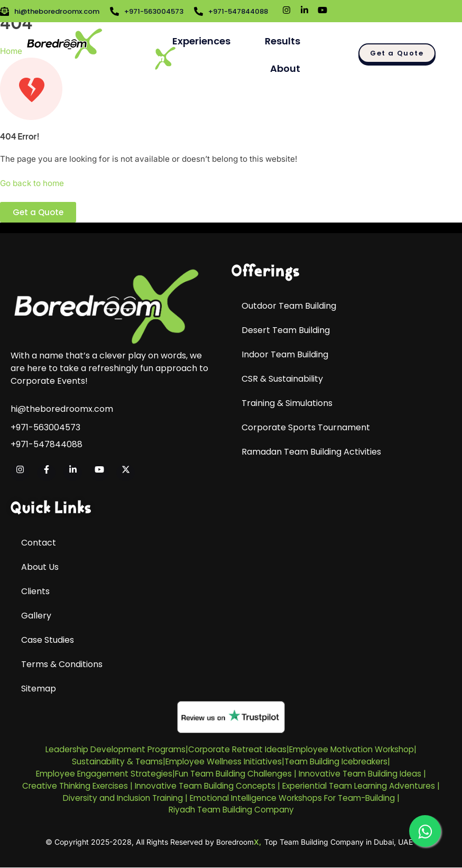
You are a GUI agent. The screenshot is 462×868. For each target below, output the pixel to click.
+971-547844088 (47, 445)
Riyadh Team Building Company (231, 810)
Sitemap (39, 689)
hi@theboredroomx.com (62, 409)
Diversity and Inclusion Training (123, 798)
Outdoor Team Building (289, 306)
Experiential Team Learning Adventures (359, 786)
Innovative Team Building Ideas (360, 774)
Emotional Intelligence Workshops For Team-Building (292, 798)
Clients (35, 591)
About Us (40, 567)
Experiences (201, 41)
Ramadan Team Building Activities (311, 452)
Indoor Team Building (285, 354)
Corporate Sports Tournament (306, 427)
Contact (39, 543)
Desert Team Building (286, 330)
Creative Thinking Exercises (75, 786)
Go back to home (32, 183)
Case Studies (48, 640)
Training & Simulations (287, 403)
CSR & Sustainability (282, 379)
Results (283, 41)
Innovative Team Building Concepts (205, 786)
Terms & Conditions (62, 664)
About (285, 68)
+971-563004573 (45, 428)
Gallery (36, 616)
